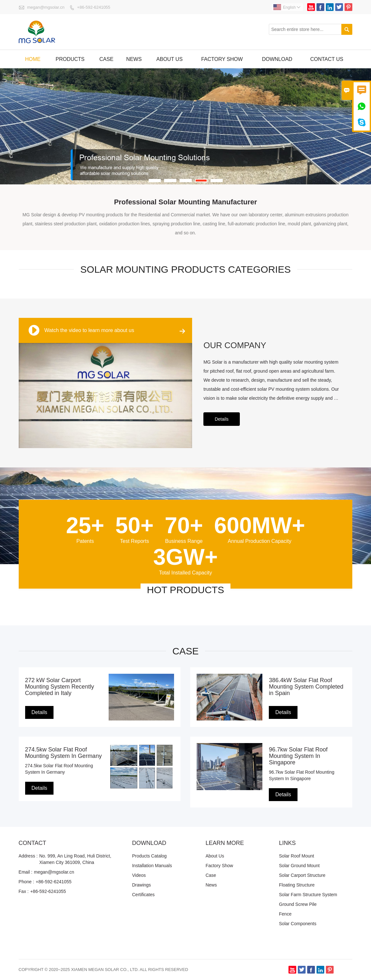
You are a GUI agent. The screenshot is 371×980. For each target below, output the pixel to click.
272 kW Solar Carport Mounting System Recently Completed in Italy (60, 687)
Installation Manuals (152, 866)
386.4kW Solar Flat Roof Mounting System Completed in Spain (306, 687)
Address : (28, 856)
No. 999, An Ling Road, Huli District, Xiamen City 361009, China (75, 859)
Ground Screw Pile (298, 904)
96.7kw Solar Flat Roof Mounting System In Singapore (298, 756)
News (134, 59)
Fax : (24, 891)
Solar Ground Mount (299, 866)
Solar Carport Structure (302, 875)
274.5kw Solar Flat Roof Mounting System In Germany (63, 753)
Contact (33, 843)
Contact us (327, 59)
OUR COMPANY (235, 345)
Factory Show (220, 866)
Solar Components (298, 924)
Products (70, 59)
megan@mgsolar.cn (46, 7)
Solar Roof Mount (297, 856)
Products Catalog (149, 856)
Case (106, 59)
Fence (285, 914)
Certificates (143, 895)
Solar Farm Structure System (308, 895)
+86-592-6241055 (94, 7)
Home (33, 59)
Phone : (26, 882)
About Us (170, 59)
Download (277, 59)
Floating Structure (297, 885)
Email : (26, 872)
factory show (222, 59)
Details (222, 419)
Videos (139, 875)
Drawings (142, 885)
